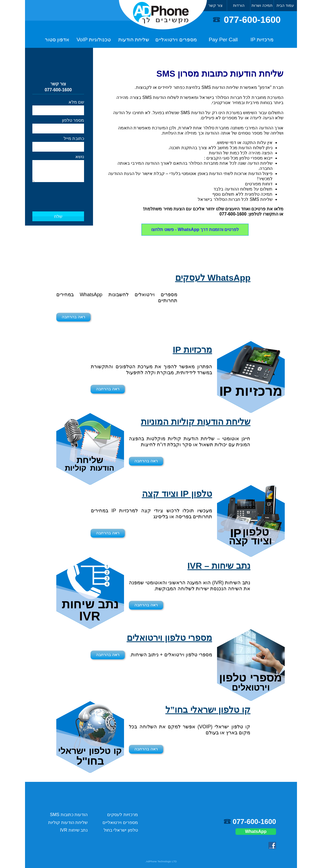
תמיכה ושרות (262, 5)
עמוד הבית (285, 5)
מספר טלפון (73, 120)
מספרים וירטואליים (176, 40)
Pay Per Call (223, 40)
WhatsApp (256, 831)
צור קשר (215, 5)
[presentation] (58, 191)
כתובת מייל (74, 138)
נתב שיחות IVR (74, 830)
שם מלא (76, 102)
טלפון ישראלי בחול (121, 830)
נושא (80, 157)
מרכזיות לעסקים (122, 815)
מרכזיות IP (262, 40)
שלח (58, 216)
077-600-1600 (252, 20)
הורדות (239, 5)
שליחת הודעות (134, 40)
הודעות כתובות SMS (69, 815)
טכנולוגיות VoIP (94, 40)
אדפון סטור (57, 40)
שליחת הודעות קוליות (68, 822)
